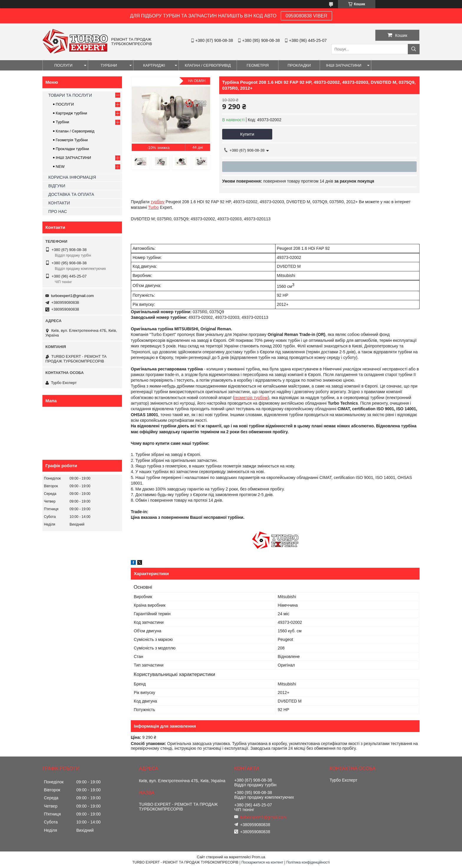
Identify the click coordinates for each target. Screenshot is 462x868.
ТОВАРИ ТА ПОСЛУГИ (70, 95)
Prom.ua (259, 857)
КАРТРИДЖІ (154, 65)
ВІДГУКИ (57, 186)
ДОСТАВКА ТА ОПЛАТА (71, 194)
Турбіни (62, 122)
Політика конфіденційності (308, 862)
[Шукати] (414, 49)
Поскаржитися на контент (262, 862)
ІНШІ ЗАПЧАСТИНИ (344, 65)
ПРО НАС (58, 211)
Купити (247, 134)
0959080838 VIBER (306, 16)
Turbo (154, 207)
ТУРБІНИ (109, 65)
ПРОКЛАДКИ (299, 65)
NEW (60, 166)
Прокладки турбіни (72, 149)
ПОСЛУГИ (63, 65)
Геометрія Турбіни (72, 140)
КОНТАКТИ (59, 203)
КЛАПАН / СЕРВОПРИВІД (208, 65)
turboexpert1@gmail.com (72, 296)
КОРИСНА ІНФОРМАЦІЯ (72, 177)
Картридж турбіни (71, 113)
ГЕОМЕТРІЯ (258, 65)
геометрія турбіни (251, 398)
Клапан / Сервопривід (75, 131)
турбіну (157, 202)
